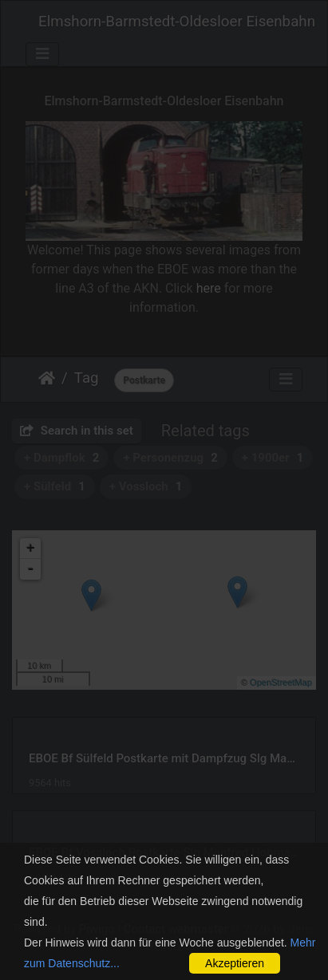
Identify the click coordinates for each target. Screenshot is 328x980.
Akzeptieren (235, 963)
